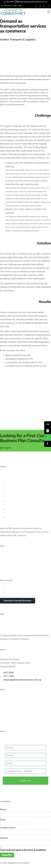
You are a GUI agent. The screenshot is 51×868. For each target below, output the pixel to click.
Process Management (15, 496)
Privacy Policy (6, 572)
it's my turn (26, 781)
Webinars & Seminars (14, 588)
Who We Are (5, 556)
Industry (4, 838)
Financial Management (15, 500)
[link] (48, 431)
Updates (9, 584)
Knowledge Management (16, 508)
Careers (3, 576)
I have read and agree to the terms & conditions (23, 850)
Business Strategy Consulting (12, 476)
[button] (49, 12)
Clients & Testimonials (9, 564)
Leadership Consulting (15, 480)
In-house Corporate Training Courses (21, 592)
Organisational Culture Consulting (20, 484)
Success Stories (7, 568)
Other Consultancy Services (12, 521)
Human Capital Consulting (17, 492)
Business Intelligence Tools (17, 513)
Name (3, 809)
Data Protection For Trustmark (18, 517)
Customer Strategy (13, 488)
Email (3, 820)
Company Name (8, 828)
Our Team (4, 560)
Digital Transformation (15, 504)
